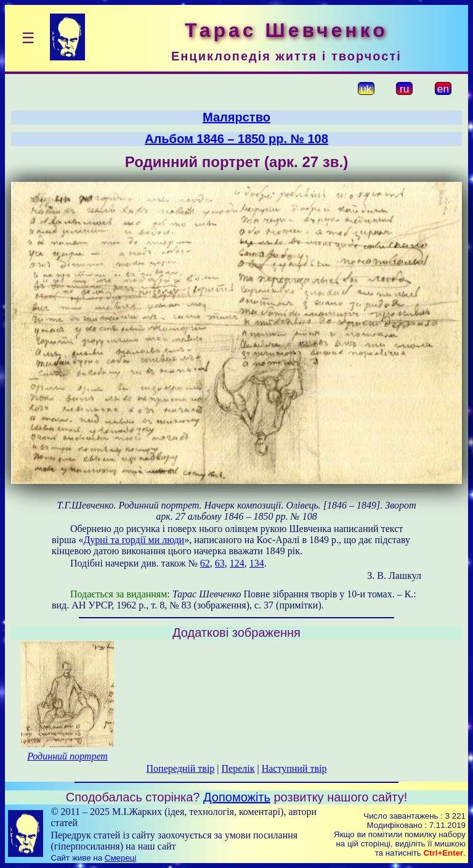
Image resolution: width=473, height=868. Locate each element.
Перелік (238, 768)
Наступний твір (294, 768)
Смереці (121, 858)
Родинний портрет (67, 756)
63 (220, 563)
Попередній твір (181, 768)
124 (237, 563)
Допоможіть (237, 797)
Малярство (236, 117)
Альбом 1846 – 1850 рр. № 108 (236, 139)
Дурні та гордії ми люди (134, 540)
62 (205, 563)
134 (257, 563)
